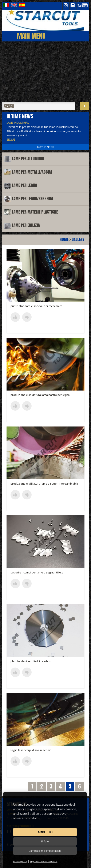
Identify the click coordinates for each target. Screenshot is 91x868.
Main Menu (31, 36)
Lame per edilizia (26, 225)
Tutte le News (45, 147)
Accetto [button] (45, 832)
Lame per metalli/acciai (32, 172)
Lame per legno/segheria (32, 199)
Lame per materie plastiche (35, 212)
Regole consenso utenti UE (43, 862)
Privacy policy (20, 862)
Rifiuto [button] (45, 841)
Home (64, 239)
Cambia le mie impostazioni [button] (45, 851)
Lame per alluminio (28, 159)
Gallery (78, 239)
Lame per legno (24, 185)
